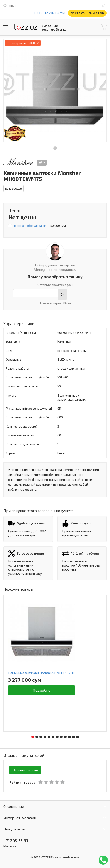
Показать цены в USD (87, 13)
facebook (50, 6)
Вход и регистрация (105, 6)
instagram (69, 6)
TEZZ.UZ (25, 27)
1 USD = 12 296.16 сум (49, 13)
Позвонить (103, 860)
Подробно (42, 690)
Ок (62, 294)
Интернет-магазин (20, 818)
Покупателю (14, 829)
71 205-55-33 (16, 841)
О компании (14, 807)
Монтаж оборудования (30, 226)
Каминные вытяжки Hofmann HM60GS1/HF (42, 673)
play (60, 6)
